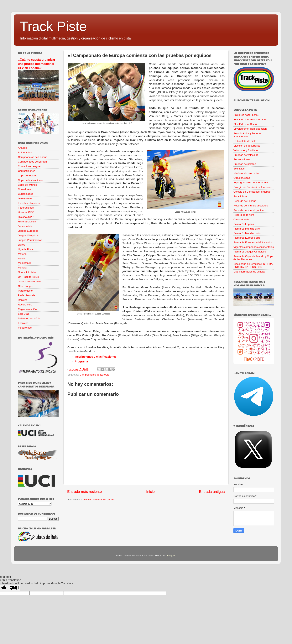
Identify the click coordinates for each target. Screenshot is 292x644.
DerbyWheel (25, 198)
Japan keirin (25, 226)
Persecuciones (242, 159)
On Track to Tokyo (28, 277)
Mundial (22, 268)
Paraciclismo (25, 291)
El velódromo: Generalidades (250, 119)
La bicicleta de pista (245, 141)
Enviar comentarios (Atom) (99, 499)
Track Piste (53, 26)
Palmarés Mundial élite (247, 229)
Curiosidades (26, 194)
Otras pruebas (242, 178)
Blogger (171, 556)
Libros (21, 245)
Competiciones (26, 171)
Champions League (29, 166)
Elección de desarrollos (247, 146)
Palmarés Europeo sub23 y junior (253, 242)
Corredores (24, 189)
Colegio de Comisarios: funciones (253, 187)
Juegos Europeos (28, 231)
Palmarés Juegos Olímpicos (250, 252)
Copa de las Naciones (31, 180)
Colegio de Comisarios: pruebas (252, 192)
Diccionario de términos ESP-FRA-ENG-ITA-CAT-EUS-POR (253, 265)
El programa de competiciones (251, 182)
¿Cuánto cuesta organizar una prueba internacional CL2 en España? (37, 64)
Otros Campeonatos (30, 281)
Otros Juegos (26, 286)
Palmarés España (244, 224)
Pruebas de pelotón (245, 164)
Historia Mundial (27, 222)
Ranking (23, 300)
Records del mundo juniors (249, 210)
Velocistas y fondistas (246, 150)
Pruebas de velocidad (246, 155)
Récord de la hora (244, 215)
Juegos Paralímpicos (30, 240)
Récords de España (245, 201)
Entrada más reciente (85, 492)
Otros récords (241, 219)
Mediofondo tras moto (246, 173)
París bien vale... (28, 295)
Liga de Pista (25, 249)
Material (23, 254)
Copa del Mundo (27, 185)
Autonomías (25, 152)
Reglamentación (27, 309)
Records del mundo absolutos (251, 206)
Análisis (22, 148)
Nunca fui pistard (28, 272)
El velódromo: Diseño (246, 124)
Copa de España (28, 176)
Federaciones (26, 208)
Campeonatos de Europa (94, 375)
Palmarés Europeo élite (247, 238)
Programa (81, 361)
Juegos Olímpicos (28, 235)
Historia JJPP (26, 217)
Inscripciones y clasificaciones (96, 357)
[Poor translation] (14, 588)
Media (21, 259)
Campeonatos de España (33, 157)
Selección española (29, 318)
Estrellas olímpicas (29, 203)
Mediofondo (25, 263)
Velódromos (25, 328)
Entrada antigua (212, 492)
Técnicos (23, 323)
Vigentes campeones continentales (254, 247)
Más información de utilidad (249, 272)
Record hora (25, 305)
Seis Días (23, 314)
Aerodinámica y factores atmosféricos (247, 135)
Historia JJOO (26, 212)
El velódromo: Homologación (250, 129)
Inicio (150, 492)
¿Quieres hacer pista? (246, 115)
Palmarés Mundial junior (247, 233)
